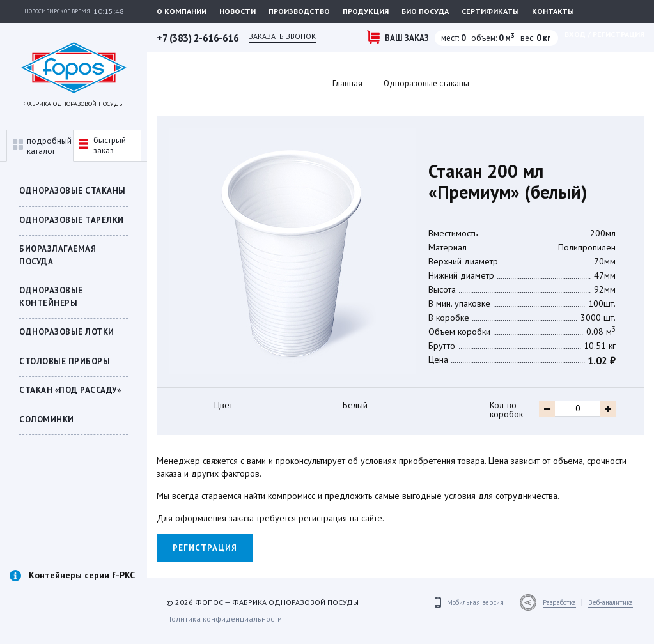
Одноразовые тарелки (72, 220)
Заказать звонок (282, 36)
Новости (237, 11)
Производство (299, 11)
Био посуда (425, 11)
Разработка (559, 602)
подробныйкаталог (42, 146)
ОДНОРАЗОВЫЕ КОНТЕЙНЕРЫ (51, 297)
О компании (182, 11)
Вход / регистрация (604, 34)
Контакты (553, 11)
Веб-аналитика (611, 602)
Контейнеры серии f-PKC (82, 575)
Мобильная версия (475, 602)
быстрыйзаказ (103, 145)
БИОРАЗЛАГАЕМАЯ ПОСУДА (58, 255)
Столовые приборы (65, 361)
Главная (347, 83)
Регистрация (205, 548)
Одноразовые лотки (67, 332)
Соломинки (47, 419)
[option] (74, 589)
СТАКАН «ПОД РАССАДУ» (70, 390)
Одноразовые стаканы (73, 191)
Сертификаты (490, 11)
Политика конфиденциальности (224, 619)
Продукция (366, 11)
